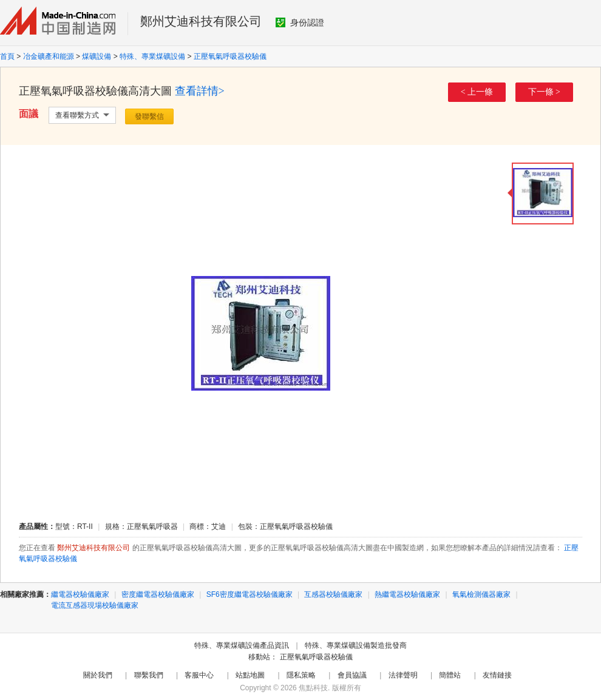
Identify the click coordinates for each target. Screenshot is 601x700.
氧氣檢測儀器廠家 (481, 594)
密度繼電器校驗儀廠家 (158, 594)
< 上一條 (477, 92)
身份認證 (300, 22)
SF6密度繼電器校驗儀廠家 (250, 594)
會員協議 (352, 675)
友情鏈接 (497, 675)
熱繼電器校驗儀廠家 (407, 594)
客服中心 (199, 675)
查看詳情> (200, 91)
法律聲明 (403, 675)
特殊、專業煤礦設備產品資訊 (242, 645)
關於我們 (98, 675)
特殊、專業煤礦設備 (152, 56)
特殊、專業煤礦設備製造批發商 (356, 645)
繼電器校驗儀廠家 (80, 594)
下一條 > (544, 92)
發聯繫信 (149, 116)
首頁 (7, 56)
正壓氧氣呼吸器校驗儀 (230, 56)
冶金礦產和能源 (49, 56)
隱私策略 (301, 675)
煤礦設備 (97, 56)
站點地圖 (250, 675)
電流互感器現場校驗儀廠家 (95, 605)
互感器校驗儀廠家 (333, 594)
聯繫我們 (149, 675)
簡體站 (450, 675)
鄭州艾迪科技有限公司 (201, 21)
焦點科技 (313, 688)
